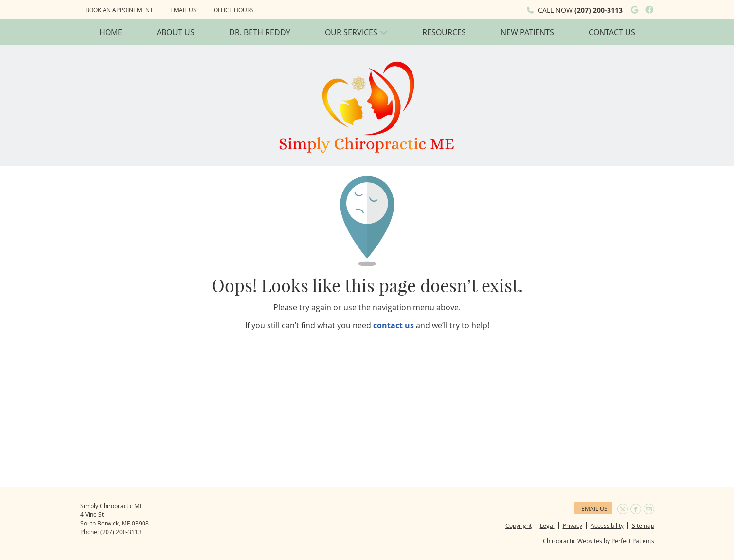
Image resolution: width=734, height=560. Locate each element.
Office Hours (234, 10)
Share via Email (649, 509)
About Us (176, 32)
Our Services (351, 32)
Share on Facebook (636, 509)
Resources (444, 32)
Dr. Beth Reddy (260, 32)
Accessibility (607, 525)
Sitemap (643, 525)
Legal (547, 525)
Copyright (519, 525)
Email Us (183, 10)
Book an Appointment (119, 10)
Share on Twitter (623, 509)
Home (111, 32)
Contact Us (612, 32)
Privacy (573, 525)
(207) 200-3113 (599, 10)
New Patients (527, 32)
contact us (394, 325)
